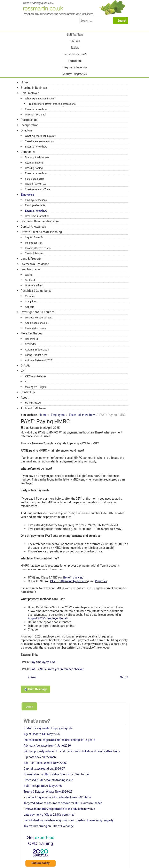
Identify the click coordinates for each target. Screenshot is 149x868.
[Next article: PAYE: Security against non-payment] (124, 677)
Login (29, 706)
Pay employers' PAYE (44, 662)
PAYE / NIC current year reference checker (57, 669)
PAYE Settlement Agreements (69, 581)
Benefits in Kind (73, 577)
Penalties (101, 581)
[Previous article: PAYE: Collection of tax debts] (32, 677)
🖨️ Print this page (36, 689)
